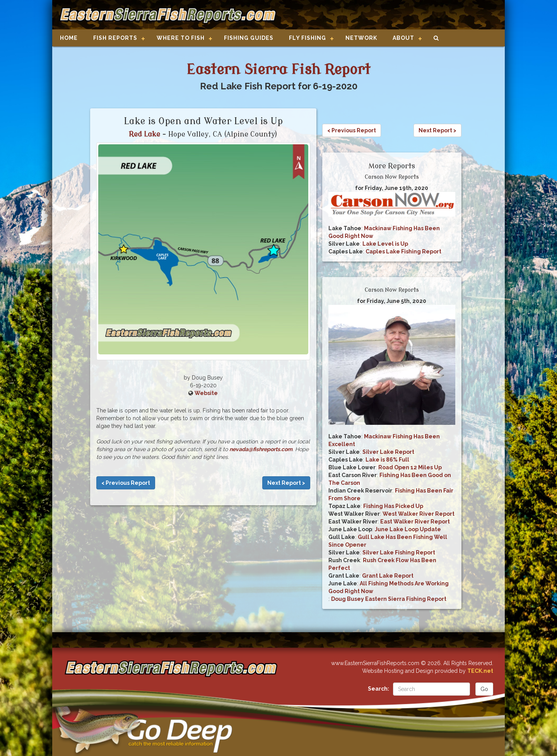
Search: (378, 689)
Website (206, 393)
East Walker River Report (415, 522)
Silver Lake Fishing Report (399, 552)
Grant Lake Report (388, 576)
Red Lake (144, 134)
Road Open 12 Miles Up (410, 467)
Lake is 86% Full (387, 460)
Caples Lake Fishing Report (403, 251)
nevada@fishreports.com (261, 449)
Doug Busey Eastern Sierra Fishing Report (389, 599)
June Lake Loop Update (408, 529)
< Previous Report (126, 483)
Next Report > (286, 483)
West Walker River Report (419, 514)
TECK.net (480, 671)
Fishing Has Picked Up (393, 506)
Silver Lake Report (388, 452)
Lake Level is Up (385, 244)
